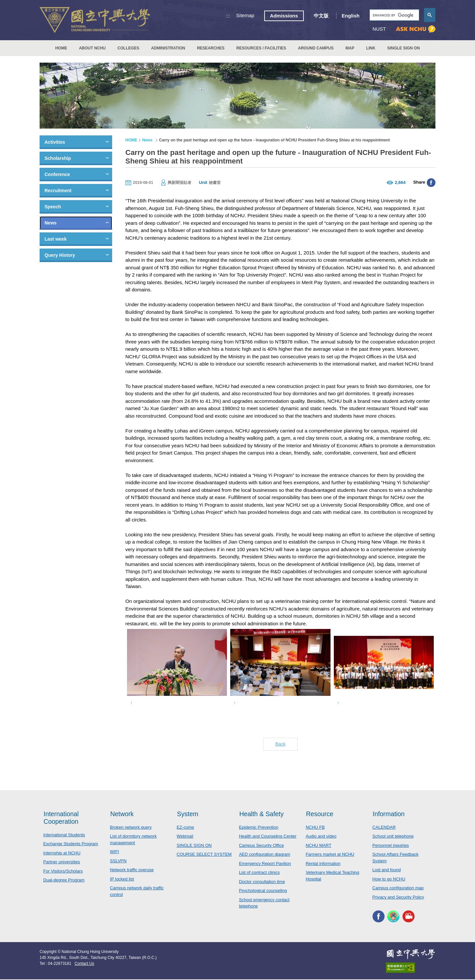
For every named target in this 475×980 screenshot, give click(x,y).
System (188, 814)
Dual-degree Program (64, 881)
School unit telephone (393, 837)
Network (122, 814)
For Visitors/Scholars (63, 872)
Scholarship (58, 158)
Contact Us (84, 964)
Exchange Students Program (71, 844)
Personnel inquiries (391, 846)
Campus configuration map (398, 889)
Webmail (185, 837)
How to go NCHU (389, 880)
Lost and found (387, 870)
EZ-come (186, 828)
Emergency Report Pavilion (265, 864)
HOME (61, 48)
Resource (320, 814)
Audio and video (321, 837)
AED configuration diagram (264, 855)
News (51, 223)
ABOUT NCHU (92, 48)
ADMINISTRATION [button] (168, 48)
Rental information (323, 864)
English (351, 16)
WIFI (114, 852)
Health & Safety (262, 814)
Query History (60, 255)
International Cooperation (62, 818)
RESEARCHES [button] (211, 48)
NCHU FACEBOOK (379, 917)
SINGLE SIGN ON (404, 48)
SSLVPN (118, 861)
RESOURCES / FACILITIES (261, 48)
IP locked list (122, 880)
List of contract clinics (259, 873)
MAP (350, 48)
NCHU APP (393, 917)
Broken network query (131, 828)
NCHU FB (315, 828)
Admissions (284, 16)
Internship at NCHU (62, 854)
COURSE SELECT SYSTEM (204, 855)
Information (389, 814)
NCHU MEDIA (409, 917)
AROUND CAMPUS (316, 48)
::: (228, 16)
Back (280, 744)
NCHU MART (319, 846)
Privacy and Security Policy (398, 898)
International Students (64, 835)
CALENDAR (384, 828)
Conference (57, 174)
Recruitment (58, 191)
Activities (55, 142)
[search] (394, 15)
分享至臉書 (431, 183)
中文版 (321, 16)
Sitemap (245, 15)
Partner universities (62, 862)
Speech (53, 207)
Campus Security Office (261, 846)
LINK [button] (371, 48)
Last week (56, 239)
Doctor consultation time (262, 882)
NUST (379, 29)
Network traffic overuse (132, 870)
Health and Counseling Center (268, 837)
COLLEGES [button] (128, 48)
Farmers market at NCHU (330, 855)
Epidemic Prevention (258, 828)
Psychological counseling (263, 891)
